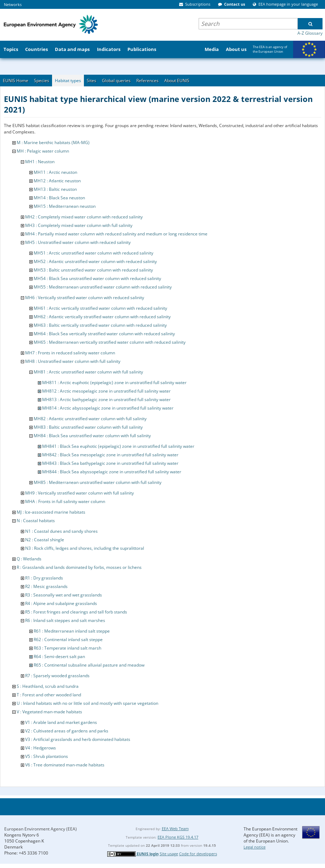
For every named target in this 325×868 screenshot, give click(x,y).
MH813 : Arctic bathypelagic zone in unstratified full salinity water (106, 399)
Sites (92, 81)
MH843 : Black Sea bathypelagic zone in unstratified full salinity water (110, 463)
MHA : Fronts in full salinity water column (65, 501)
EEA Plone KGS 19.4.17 (178, 837)
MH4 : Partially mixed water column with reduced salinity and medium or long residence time (116, 234)
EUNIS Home (16, 81)
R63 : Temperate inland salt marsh (67, 648)
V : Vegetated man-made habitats (49, 712)
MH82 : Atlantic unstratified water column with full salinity (90, 419)
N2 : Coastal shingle (45, 540)
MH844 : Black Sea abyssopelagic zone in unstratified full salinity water (112, 472)
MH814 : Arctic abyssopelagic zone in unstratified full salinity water (108, 408)
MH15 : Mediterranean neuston (65, 206)
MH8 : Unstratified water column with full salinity (73, 361)
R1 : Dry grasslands (44, 578)
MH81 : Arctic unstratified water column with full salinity (88, 372)
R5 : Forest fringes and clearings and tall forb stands (76, 612)
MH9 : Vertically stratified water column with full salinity (79, 493)
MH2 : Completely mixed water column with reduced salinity (84, 217)
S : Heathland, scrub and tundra (48, 686)
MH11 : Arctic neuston (55, 172)
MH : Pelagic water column (43, 151)
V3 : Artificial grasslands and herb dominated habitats (78, 739)
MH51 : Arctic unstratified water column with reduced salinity (93, 253)
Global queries (116, 81)
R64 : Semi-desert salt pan (59, 656)
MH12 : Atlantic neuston (57, 181)
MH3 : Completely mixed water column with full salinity (79, 225)
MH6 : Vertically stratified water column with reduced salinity (85, 298)
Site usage (169, 854)
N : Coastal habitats (36, 521)
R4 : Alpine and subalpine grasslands (61, 603)
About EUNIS (177, 81)
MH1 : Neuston (40, 162)
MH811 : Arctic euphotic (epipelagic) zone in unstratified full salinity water (114, 382)
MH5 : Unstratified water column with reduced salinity (78, 242)
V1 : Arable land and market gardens (61, 722)
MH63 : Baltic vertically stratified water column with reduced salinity (100, 325)
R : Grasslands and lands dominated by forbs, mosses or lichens (79, 567)
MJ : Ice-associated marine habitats (51, 512)
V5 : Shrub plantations (47, 756)
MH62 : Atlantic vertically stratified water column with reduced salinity (102, 317)
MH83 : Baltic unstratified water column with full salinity (88, 427)
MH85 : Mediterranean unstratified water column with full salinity (98, 482)
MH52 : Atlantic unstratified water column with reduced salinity (95, 261)
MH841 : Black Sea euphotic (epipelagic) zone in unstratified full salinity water (118, 446)
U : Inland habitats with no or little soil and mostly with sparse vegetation (87, 703)
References (147, 81)
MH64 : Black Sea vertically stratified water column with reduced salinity (104, 334)
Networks (13, 4)
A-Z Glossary (310, 33)
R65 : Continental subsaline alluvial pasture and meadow (89, 665)
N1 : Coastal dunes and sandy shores (61, 531)
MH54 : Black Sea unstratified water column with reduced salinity (97, 278)
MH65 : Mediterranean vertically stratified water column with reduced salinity (110, 342)
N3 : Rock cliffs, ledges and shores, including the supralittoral (85, 548)
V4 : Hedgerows (41, 748)
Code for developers (198, 854)
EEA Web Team (175, 829)
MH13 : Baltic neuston (55, 189)
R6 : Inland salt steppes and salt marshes (65, 620)
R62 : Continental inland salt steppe (68, 639)
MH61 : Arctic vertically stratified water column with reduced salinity (100, 308)
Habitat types (68, 81)
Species (42, 81)
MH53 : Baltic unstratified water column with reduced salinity (93, 270)
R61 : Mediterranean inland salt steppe (72, 631)
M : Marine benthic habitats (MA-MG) (53, 142)
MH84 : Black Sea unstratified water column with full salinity (92, 436)
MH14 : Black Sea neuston (59, 198)
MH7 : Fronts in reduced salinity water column (70, 353)
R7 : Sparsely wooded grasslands (57, 676)
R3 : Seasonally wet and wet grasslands (64, 595)
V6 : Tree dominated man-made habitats (65, 765)
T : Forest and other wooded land (49, 695)
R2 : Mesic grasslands (46, 586)
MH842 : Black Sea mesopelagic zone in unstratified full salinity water (110, 455)
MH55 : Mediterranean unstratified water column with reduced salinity (103, 287)
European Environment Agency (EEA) (41, 829)
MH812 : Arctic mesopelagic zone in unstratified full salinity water (106, 391)
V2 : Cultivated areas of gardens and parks (67, 731)
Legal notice (255, 847)
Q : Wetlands (29, 559)
